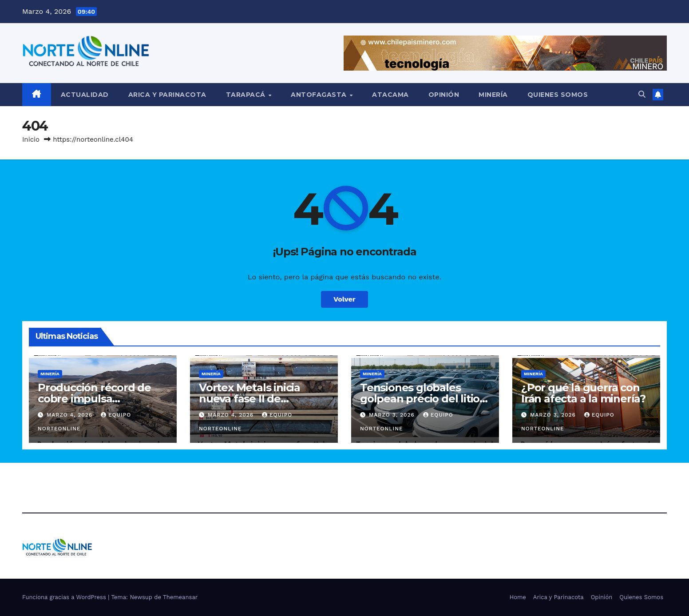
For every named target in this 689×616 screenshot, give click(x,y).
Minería (493, 95)
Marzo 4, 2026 (71, 415)
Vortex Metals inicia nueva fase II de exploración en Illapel (255, 399)
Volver (344, 299)
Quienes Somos (558, 95)
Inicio (31, 139)
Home (518, 597)
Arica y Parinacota (167, 95)
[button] (642, 94)
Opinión (444, 95)
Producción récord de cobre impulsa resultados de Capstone (100, 399)
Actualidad (85, 95)
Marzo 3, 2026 (393, 415)
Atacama (390, 95)
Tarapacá (247, 95)
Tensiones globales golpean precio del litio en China (420, 399)
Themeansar (180, 597)
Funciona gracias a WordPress (65, 597)
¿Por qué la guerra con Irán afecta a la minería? (583, 393)
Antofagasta (320, 95)
